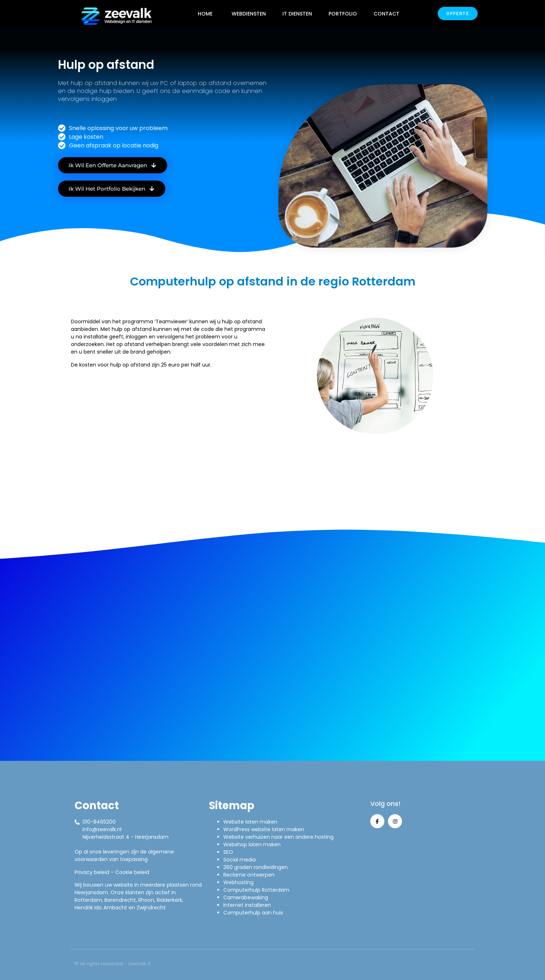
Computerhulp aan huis (253, 913)
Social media (240, 860)
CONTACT (387, 14)
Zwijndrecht (151, 908)
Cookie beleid (132, 872)
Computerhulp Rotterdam (256, 890)
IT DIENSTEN (297, 14)
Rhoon (146, 900)
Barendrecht (120, 900)
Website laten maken (250, 822)
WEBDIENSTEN (249, 14)
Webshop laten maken (252, 844)
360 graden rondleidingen (256, 867)
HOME (205, 14)
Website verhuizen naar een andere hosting (278, 837)
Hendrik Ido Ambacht (101, 908)
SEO (228, 852)
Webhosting (238, 882)
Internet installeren (247, 905)
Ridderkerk (169, 900)
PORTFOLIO (343, 14)
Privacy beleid (92, 872)
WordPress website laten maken (264, 829)
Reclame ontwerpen (249, 875)
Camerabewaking (246, 897)
